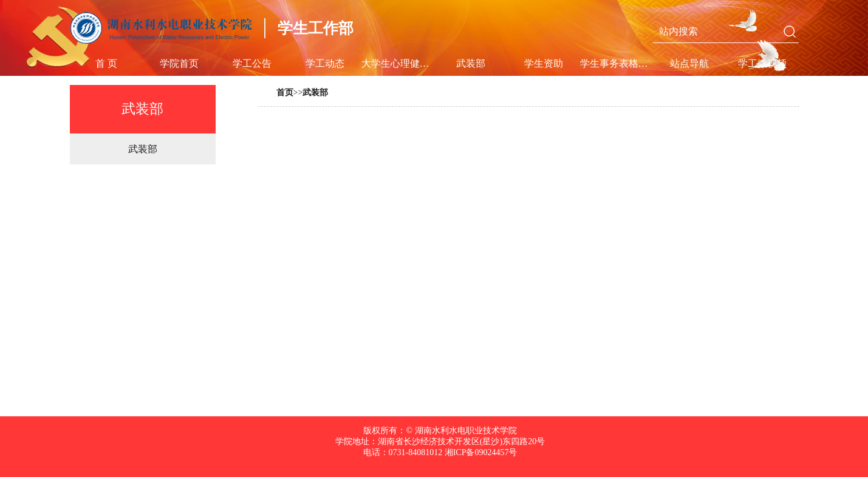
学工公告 (252, 63)
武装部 (471, 63)
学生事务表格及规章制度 (617, 63)
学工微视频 (762, 63)
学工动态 (325, 63)
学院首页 (179, 63)
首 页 (106, 63)
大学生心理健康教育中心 (398, 63)
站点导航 (689, 63)
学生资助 (544, 63)
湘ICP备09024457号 (480, 452)
